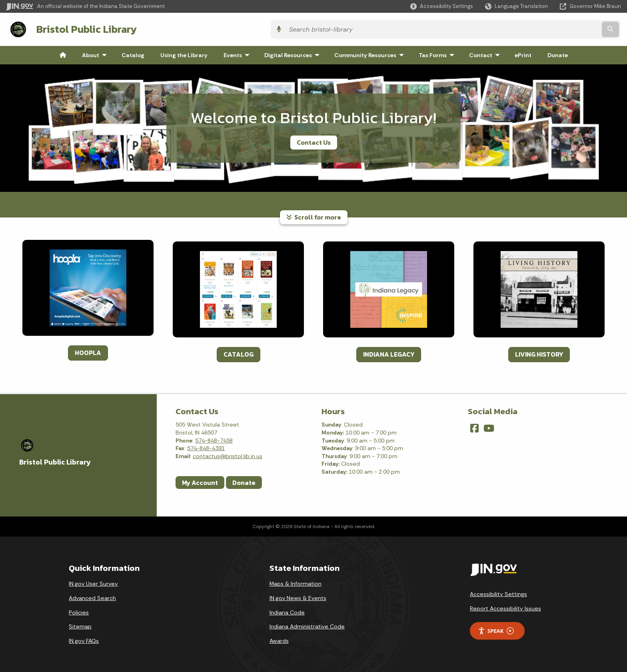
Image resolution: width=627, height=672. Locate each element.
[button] (442, 6)
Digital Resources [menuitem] (294, 54)
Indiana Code (287, 611)
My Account (200, 481)
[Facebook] (474, 427)
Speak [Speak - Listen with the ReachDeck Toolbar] (496, 629)
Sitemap (80, 625)
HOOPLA (88, 351)
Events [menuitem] (238, 54)
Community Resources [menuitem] (371, 54)
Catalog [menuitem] (133, 54)
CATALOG (239, 353)
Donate (244, 481)
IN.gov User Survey (93, 582)
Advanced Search (92, 596)
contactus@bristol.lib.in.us (228, 455)
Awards (279, 639)
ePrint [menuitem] (523, 54)
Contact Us (314, 141)
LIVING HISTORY (539, 353)
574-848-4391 (206, 447)
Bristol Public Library (85, 28)
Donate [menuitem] (558, 54)
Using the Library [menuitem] (184, 54)
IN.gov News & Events (298, 596)
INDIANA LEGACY (389, 353)
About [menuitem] (96, 54)
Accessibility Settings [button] (498, 592)
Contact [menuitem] (486, 54)
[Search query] (546, 29)
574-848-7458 (214, 439)
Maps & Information (296, 582)
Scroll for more (314, 215)
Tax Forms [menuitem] (438, 54)
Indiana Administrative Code (307, 625)
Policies (79, 611)
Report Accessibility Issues (505, 607)
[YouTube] (489, 427)
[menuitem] (63, 54)
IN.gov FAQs (84, 639)
